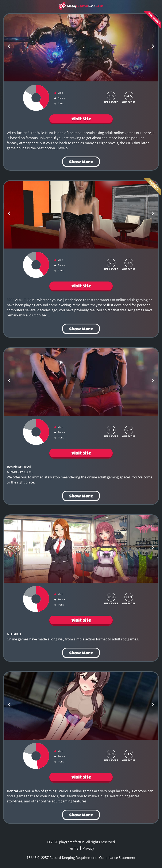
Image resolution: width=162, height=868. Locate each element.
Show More (81, 162)
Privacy (88, 848)
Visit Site (81, 119)
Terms (73, 848)
